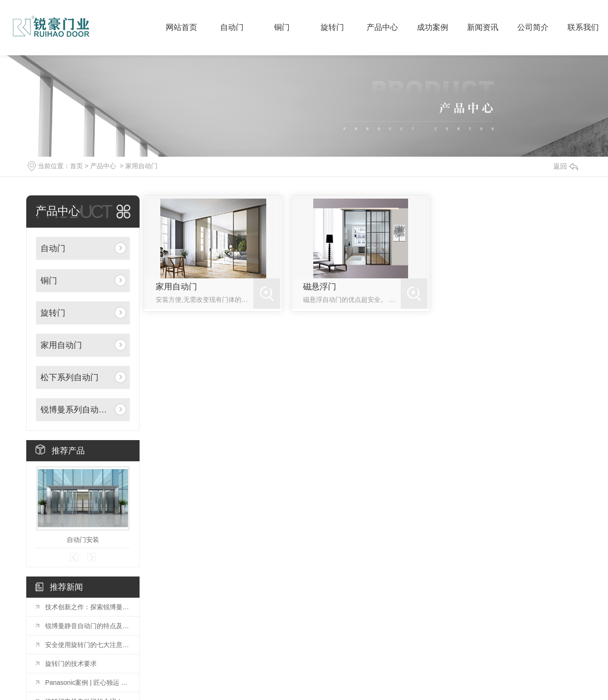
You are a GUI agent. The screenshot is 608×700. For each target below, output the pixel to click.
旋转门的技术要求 (71, 664)
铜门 (49, 281)
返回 (566, 166)
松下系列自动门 (70, 377)
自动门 (53, 248)
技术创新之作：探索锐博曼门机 (88, 607)
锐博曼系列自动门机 (76, 410)
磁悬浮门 (320, 287)
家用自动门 (141, 166)
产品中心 (103, 166)
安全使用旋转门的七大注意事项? (88, 645)
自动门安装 (83, 540)
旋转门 (53, 313)
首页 (76, 166)
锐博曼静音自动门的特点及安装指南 (88, 626)
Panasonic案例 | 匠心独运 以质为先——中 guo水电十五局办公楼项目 (88, 682)
